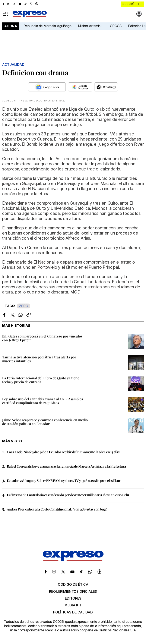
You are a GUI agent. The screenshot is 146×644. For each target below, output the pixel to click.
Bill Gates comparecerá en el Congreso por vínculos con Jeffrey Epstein (42, 338)
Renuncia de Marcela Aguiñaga (47, 26)
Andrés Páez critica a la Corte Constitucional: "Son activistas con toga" (57, 509)
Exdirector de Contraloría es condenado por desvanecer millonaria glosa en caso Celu (68, 495)
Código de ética (73, 584)
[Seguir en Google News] (47, 87)
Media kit (73, 605)
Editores (73, 598)
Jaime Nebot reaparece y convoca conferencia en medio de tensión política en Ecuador (45, 422)
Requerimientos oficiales (73, 591)
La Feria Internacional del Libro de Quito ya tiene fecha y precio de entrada (41, 380)
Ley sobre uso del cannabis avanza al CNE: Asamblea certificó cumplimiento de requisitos (43, 401)
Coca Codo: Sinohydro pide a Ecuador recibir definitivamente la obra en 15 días (63, 452)
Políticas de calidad (73, 612)
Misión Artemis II (91, 26)
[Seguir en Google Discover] (80, 87)
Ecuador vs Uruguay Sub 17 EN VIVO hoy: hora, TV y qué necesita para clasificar (64, 480)
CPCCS (116, 26)
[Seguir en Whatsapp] (106, 87)
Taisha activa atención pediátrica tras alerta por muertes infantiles (39, 359)
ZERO (24, 306)
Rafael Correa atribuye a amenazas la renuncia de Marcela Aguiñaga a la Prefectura (66, 466)
